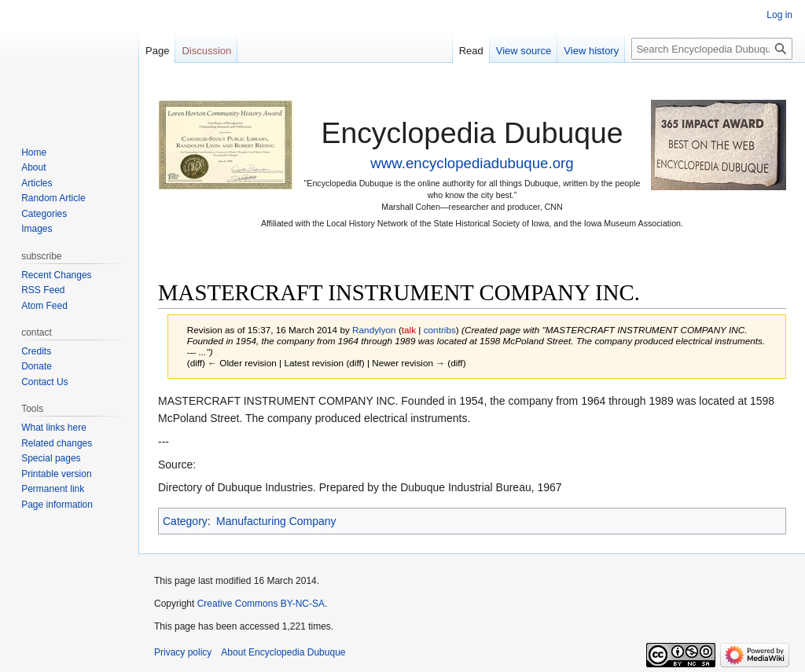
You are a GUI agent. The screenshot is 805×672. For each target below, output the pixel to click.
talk (409, 330)
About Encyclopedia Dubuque (283, 652)
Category (185, 521)
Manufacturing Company (276, 521)
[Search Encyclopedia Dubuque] (712, 49)
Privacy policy (183, 652)
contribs (440, 330)
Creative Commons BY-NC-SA (261, 604)
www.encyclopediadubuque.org (472, 163)
